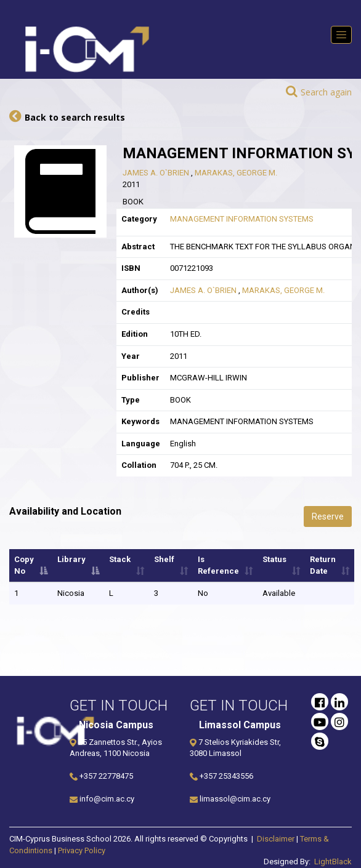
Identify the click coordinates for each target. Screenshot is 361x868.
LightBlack (333, 862)
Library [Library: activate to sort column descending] (71, 559)
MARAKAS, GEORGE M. (236, 173)
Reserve (328, 516)
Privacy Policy (82, 850)
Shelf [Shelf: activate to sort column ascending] (164, 559)
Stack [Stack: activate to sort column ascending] (120, 559)
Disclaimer (276, 839)
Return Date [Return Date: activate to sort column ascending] (323, 565)
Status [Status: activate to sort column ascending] (274, 559)
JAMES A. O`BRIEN (157, 173)
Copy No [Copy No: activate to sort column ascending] (24, 565)
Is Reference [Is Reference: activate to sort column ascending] (218, 565)
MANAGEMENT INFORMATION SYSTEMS (242, 219)
